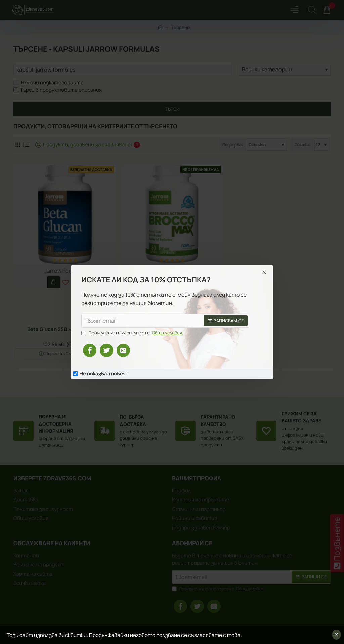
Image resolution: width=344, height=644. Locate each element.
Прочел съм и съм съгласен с (132, 333)
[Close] (264, 272)
